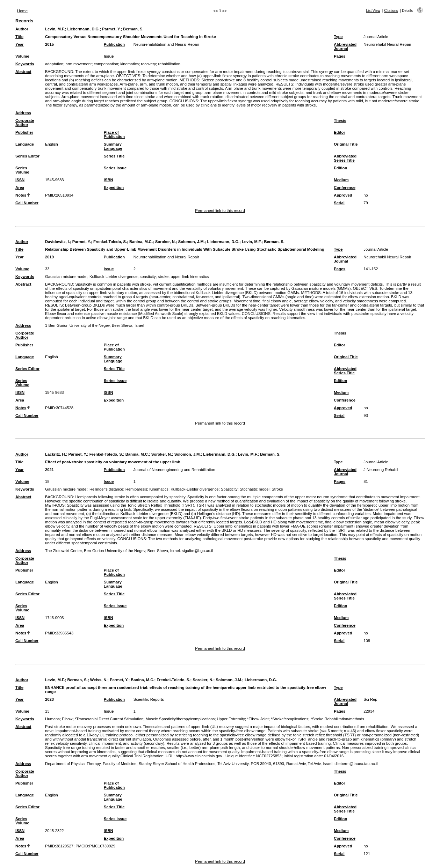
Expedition (114, 187)
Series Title (114, 156)
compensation (106, 64)
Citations (391, 11)
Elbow (67, 719)
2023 (49, 699)
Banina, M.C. (141, 242)
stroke (163, 277)
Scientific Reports (149, 699)
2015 (49, 44)
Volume (22, 56)
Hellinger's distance (106, 489)
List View (373, 11)
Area (20, 187)
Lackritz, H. (56, 454)
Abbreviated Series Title (345, 158)
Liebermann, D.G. (84, 29)
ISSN (20, 180)
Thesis (340, 120)
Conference (345, 187)
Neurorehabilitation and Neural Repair (166, 44)
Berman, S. (133, 29)
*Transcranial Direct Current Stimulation (109, 719)
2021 (49, 470)
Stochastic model (255, 489)
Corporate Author (25, 123)
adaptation (54, 64)
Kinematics (159, 489)
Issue (109, 56)
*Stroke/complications (290, 719)
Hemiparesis (136, 489)
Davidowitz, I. (57, 242)
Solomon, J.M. (192, 242)
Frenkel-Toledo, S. (110, 242)
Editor (339, 132)
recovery (148, 64)
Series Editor (27, 156)
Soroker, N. (165, 242)
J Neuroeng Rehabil (381, 470)
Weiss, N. (99, 680)
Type (338, 37)
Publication (114, 44)
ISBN (109, 180)
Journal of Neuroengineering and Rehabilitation (174, 470)
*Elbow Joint (258, 719)
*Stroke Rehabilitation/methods (338, 719)
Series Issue (115, 168)
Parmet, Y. (111, 29)
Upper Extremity (231, 719)
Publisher (24, 132)
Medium (341, 180)
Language (25, 144)
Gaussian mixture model (66, 277)
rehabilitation (169, 64)
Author (22, 29)
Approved (343, 195)
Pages (340, 56)
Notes (21, 195)
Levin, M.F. (55, 29)
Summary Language (113, 146)
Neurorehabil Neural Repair (387, 44)
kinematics (129, 64)
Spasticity (229, 489)
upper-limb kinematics (190, 277)
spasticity (148, 277)
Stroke (277, 489)
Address (23, 113)
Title (19, 37)
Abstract (23, 72)
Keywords (25, 64)
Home (22, 11)
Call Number (27, 203)
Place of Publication (114, 134)
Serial (339, 203)
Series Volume (22, 170)
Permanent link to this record (220, 211)
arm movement (79, 64)
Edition (340, 168)
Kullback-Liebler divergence (113, 277)
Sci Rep (370, 699)
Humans (52, 719)
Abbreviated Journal (345, 46)
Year (20, 44)
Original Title (346, 144)
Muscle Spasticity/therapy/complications (180, 719)
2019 (49, 257)
